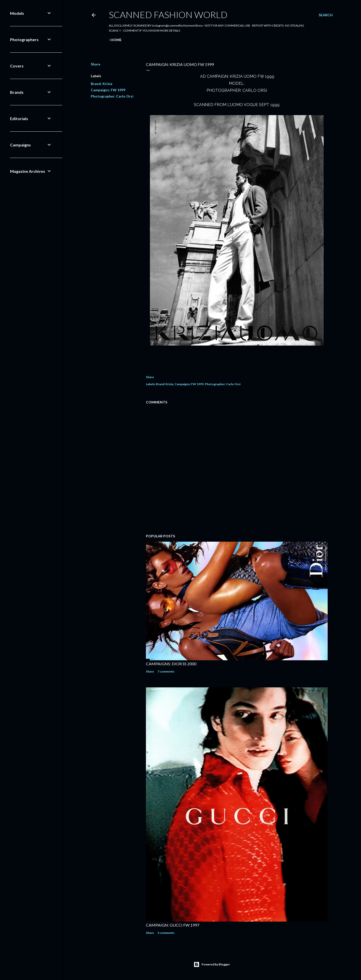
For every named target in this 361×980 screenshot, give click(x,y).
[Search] (326, 15)
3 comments (166, 933)
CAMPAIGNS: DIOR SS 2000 (171, 664)
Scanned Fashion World (168, 15)
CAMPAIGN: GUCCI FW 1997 (173, 925)
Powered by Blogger (212, 964)
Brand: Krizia (102, 84)
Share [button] (96, 64)
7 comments (166, 671)
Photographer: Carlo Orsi (112, 96)
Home (116, 40)
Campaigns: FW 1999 (108, 90)
